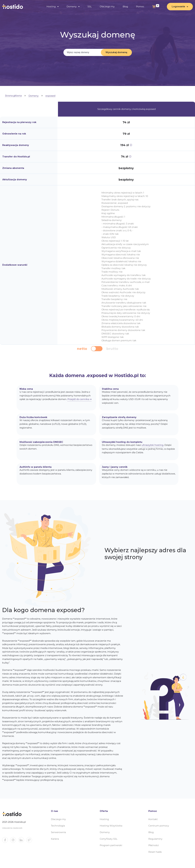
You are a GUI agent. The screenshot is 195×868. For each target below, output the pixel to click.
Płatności (154, 845)
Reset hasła (155, 852)
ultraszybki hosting (152, 445)
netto (82, 349)
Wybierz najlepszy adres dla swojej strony (145, 554)
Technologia (58, 826)
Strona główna (13, 96)
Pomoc (140, 7)
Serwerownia (58, 832)
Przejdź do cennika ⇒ (79, 399)
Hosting (51, 7)
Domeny (72, 7)
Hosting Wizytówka (111, 826)
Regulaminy (155, 839)
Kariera (55, 839)
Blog (125, 7)
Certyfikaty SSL (109, 839)
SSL (90, 7)
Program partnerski (111, 845)
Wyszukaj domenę (116, 52)
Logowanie (178, 7)
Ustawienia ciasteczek (12, 828)
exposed (50, 96)
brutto (112, 349)
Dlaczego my (107, 7)
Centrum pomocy (159, 826)
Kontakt (153, 819)
